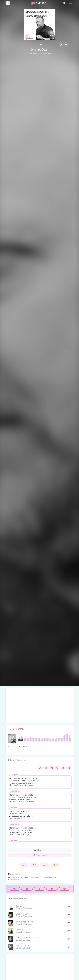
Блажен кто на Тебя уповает (28, 938)
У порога (19, 930)
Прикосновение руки (24, 922)
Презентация (22, 760)
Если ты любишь (22, 946)
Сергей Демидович (40, 54)
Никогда (19, 906)
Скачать (39, 850)
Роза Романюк (14, 874)
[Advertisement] (40, 706)
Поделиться (40, 855)
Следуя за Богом (23, 914)
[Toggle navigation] (70, 3)
